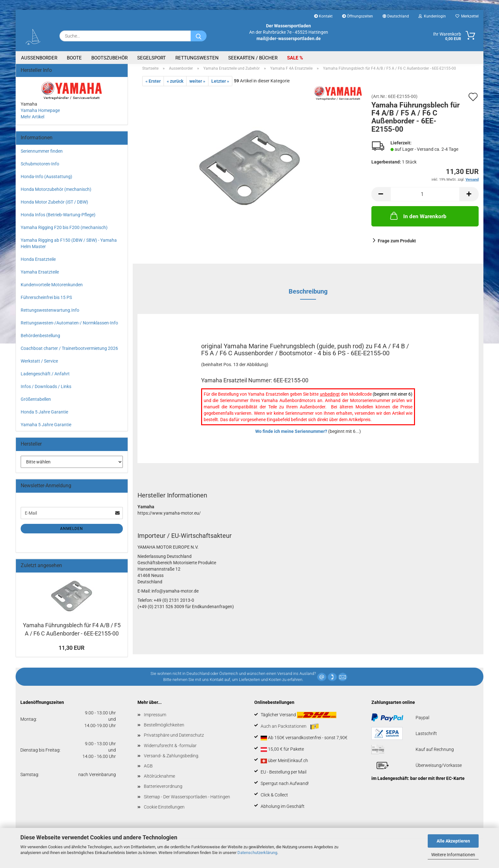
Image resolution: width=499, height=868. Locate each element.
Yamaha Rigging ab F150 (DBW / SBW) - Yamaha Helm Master (69, 247)
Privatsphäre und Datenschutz (174, 739)
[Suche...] (199, 36)
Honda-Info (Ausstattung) (46, 180)
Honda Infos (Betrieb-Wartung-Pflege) (58, 219)
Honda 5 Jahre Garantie (44, 416)
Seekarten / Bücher (253, 58)
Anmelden (72, 532)
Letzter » (220, 85)
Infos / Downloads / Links (46, 390)
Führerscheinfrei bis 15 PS (46, 301)
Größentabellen (36, 403)
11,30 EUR (72, 652)
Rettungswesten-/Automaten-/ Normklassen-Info (69, 327)
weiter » (197, 85)
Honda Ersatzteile (38, 263)
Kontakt (323, 16)
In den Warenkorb (418, 219)
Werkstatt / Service (39, 365)
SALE (293, 58)
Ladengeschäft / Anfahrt (45, 378)
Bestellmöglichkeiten (164, 729)
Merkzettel (467, 16)
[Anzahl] (425, 198)
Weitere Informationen (453, 855)
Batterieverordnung (163, 790)
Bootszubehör (109, 58)
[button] (381, 198)
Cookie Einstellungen (164, 811)
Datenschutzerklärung (257, 853)
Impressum (155, 719)
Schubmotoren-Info (40, 168)
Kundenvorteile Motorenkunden (52, 288)
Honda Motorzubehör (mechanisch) (56, 193)
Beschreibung (308, 295)
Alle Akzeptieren (453, 841)
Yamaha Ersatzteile (40, 276)
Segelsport (151, 58)
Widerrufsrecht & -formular (170, 749)
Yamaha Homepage (40, 114)
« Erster (153, 85)
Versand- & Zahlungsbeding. (172, 760)
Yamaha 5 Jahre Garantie (46, 428)
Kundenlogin (432, 16)
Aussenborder (39, 58)
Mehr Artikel (32, 121)
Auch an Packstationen (290, 730)
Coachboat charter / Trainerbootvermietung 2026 (69, 352)
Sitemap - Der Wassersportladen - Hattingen (187, 800)
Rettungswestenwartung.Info (50, 314)
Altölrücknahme (159, 780)
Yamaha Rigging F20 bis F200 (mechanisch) (64, 231)
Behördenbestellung (40, 339)
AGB (148, 770)
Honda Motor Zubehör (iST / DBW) (54, 206)
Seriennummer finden (42, 155)
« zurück (175, 85)
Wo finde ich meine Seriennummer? (291, 435)
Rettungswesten (197, 58)
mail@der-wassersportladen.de (289, 38)
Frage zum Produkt (397, 245)
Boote (74, 58)
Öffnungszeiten (358, 16)
